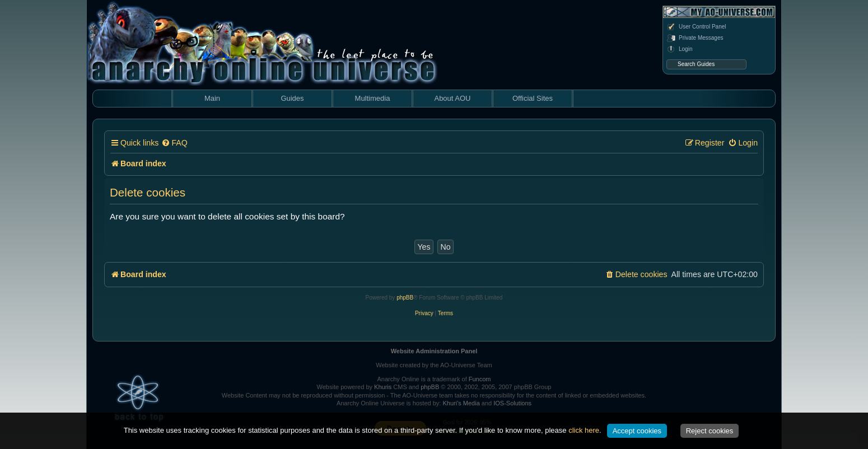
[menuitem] (174, 143)
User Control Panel (696, 27)
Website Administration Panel (434, 351)
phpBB (405, 298)
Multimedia (373, 98)
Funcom (480, 379)
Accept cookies (637, 431)
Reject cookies (710, 431)
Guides (292, 98)
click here (584, 430)
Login (679, 49)
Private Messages (695, 38)
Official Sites (533, 98)
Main (212, 98)
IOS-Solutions (512, 403)
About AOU (452, 98)
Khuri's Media (461, 403)
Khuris (383, 387)
